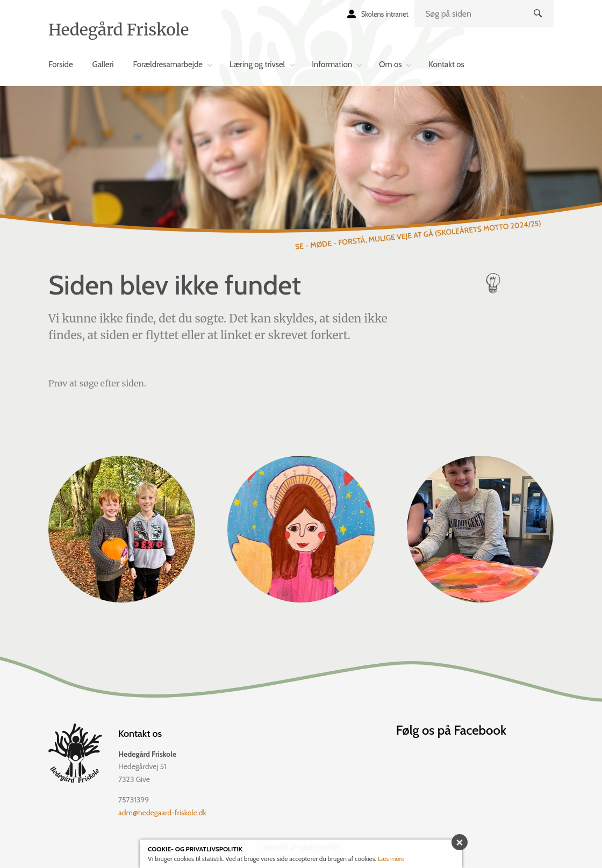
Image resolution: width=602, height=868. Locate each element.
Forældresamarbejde (167, 64)
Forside (61, 64)
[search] (484, 13)
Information (332, 64)
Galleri (103, 64)
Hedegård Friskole (119, 30)
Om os (390, 64)
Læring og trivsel (257, 64)
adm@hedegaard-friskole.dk (162, 813)
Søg (539, 22)
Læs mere (391, 859)
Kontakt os (446, 64)
